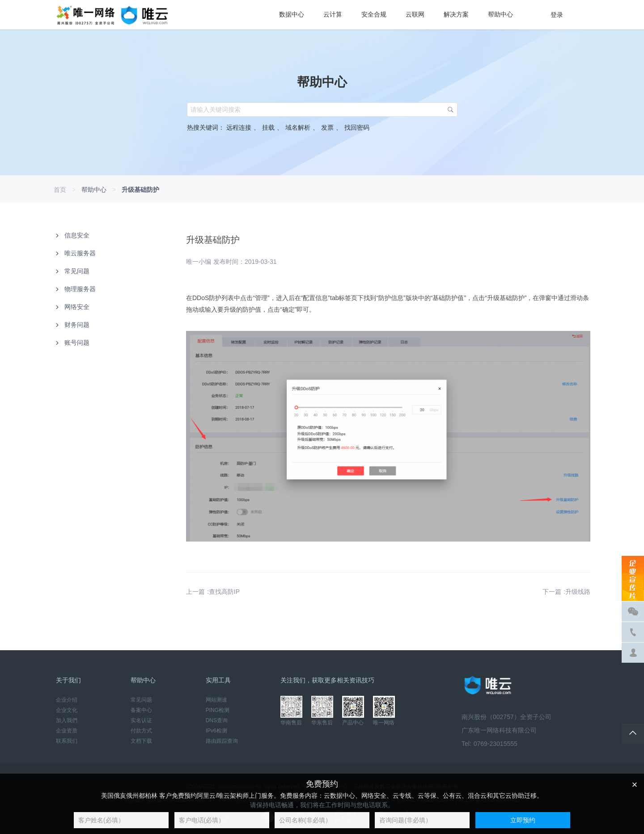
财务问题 (77, 325)
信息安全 (77, 235)
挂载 (271, 127)
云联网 (415, 14)
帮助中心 (500, 14)
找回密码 (356, 127)
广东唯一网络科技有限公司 (499, 730)
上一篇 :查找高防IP (213, 592)
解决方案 (456, 14)
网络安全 (77, 307)
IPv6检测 (216, 731)
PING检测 (218, 710)
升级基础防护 (140, 190)
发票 (330, 127)
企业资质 (67, 731)
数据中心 (292, 14)
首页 (60, 190)
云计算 (333, 14)
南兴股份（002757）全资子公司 (506, 717)
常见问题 (77, 271)
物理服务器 (80, 289)
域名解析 (301, 127)
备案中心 (141, 710)
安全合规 (374, 14)
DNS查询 (217, 720)
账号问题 (77, 343)
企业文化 (67, 710)
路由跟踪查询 (222, 741)
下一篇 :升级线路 (566, 592)
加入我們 (67, 720)
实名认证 (141, 720)
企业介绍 (67, 700)
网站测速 (216, 700)
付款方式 (141, 731)
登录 (557, 15)
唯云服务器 (80, 253)
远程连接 (243, 127)
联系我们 (67, 741)
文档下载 (141, 741)
